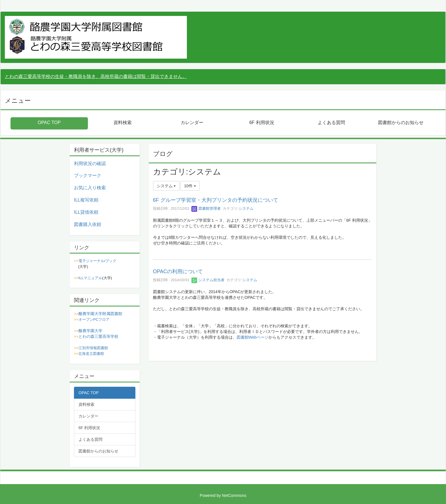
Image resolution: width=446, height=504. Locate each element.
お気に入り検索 (90, 188)
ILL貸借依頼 (86, 212)
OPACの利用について (178, 271)
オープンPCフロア (94, 319)
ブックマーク (88, 175)
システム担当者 (208, 280)
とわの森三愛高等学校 (98, 336)
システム (246, 208)
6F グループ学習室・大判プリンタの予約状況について (216, 200)
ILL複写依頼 (86, 200)
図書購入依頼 (88, 224)
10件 (190, 186)
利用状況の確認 (90, 163)
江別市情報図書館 (93, 348)
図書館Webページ (253, 337)
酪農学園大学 (90, 331)
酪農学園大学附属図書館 (100, 314)
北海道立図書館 (91, 354)
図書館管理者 (206, 208)
